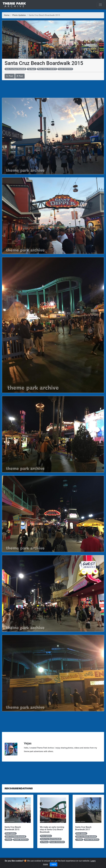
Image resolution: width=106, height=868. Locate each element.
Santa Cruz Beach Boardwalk (15, 69)
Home (7, 15)
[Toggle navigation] (100, 5)
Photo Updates (19, 15)
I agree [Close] (53, 864)
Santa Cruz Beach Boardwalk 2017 (83, 828)
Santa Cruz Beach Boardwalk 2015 (13, 828)
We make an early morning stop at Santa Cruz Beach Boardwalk (52, 829)
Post (10, 76)
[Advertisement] (53, 89)
